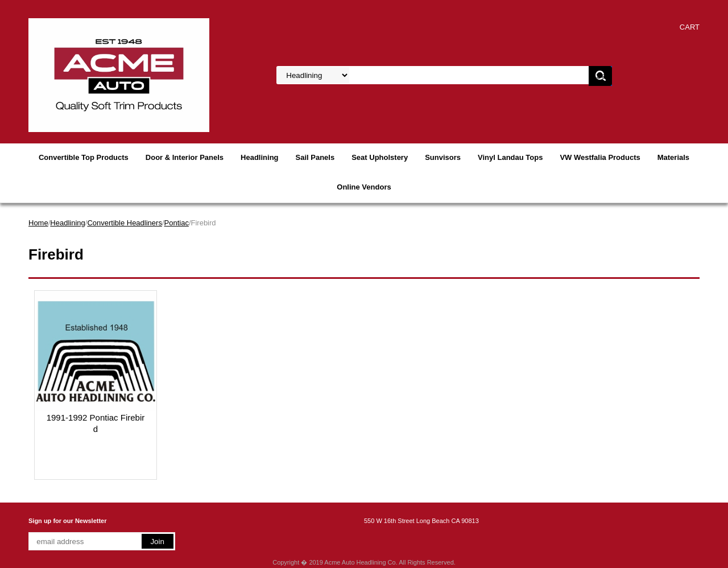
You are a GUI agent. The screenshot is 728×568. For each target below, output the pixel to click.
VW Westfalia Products (600, 157)
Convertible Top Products (84, 157)
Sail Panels (315, 157)
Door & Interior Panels (185, 157)
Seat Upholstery (380, 157)
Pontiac (177, 223)
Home (38, 223)
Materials (673, 157)
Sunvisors (443, 157)
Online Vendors (364, 187)
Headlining (259, 157)
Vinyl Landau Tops (510, 157)
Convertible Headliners (125, 223)
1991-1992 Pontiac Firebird (96, 423)
